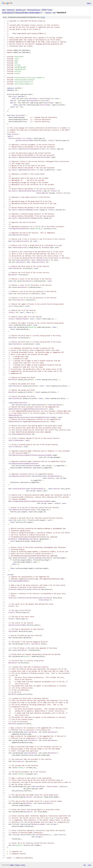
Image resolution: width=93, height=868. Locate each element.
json (89, 865)
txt (85, 865)
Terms (23, 865)
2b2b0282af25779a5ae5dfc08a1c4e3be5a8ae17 (22, 12)
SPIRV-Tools (47, 10)
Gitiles (12, 865)
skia (4, 10)
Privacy (17, 865)
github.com (21, 10)
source (48, 12)
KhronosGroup (34, 10)
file (43, 17)
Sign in (89, 3)
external (11, 10)
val (54, 12)
